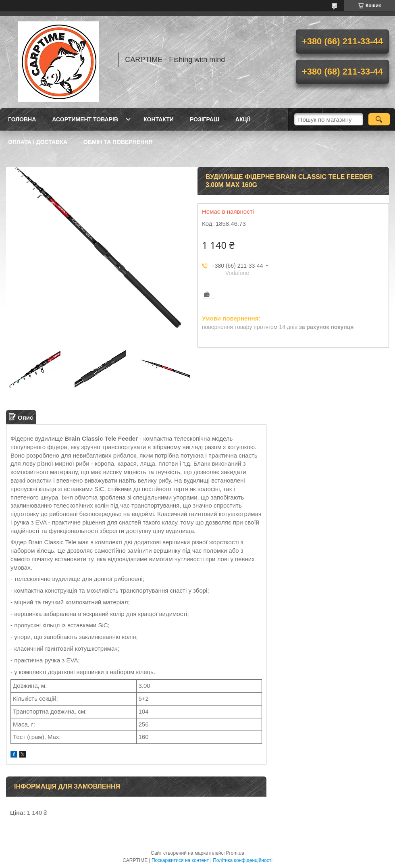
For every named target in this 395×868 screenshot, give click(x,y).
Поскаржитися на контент (180, 860)
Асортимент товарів (85, 119)
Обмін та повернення (118, 142)
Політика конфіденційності (243, 860)
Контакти (159, 119)
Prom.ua (235, 853)
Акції (243, 119)
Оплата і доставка (38, 142)
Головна (22, 119)
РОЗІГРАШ (205, 119)
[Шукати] (379, 119)
